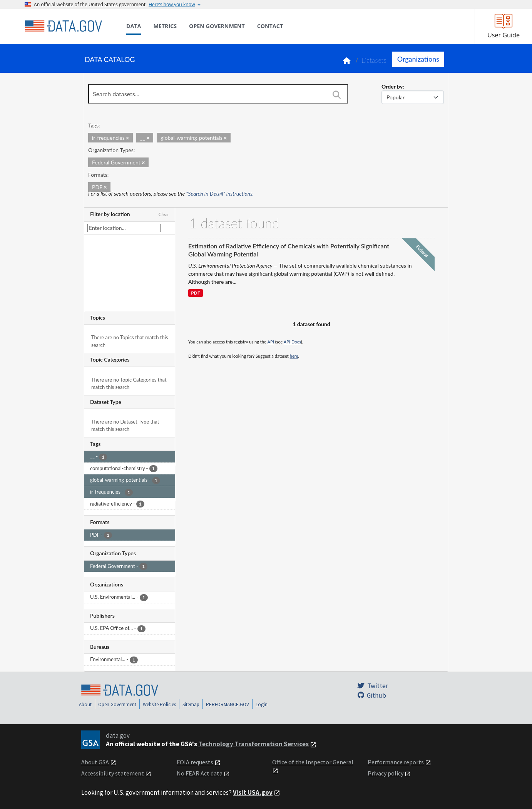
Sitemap (191, 704)
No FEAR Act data (200, 773)
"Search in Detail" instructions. (220, 193)
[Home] (63, 26)
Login (262, 704)
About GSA (95, 762)
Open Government (117, 704)
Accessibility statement (113, 773)
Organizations (418, 59)
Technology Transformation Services (253, 744)
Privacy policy (386, 773)
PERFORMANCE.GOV (228, 704)
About (85, 704)
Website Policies (159, 704)
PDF (195, 293)
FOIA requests (195, 762)
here (294, 356)
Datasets (374, 60)
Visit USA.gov (253, 792)
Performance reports (396, 762)
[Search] (336, 95)
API (271, 342)
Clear (164, 214)
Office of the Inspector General (313, 762)
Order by (392, 86)
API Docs (292, 342)
